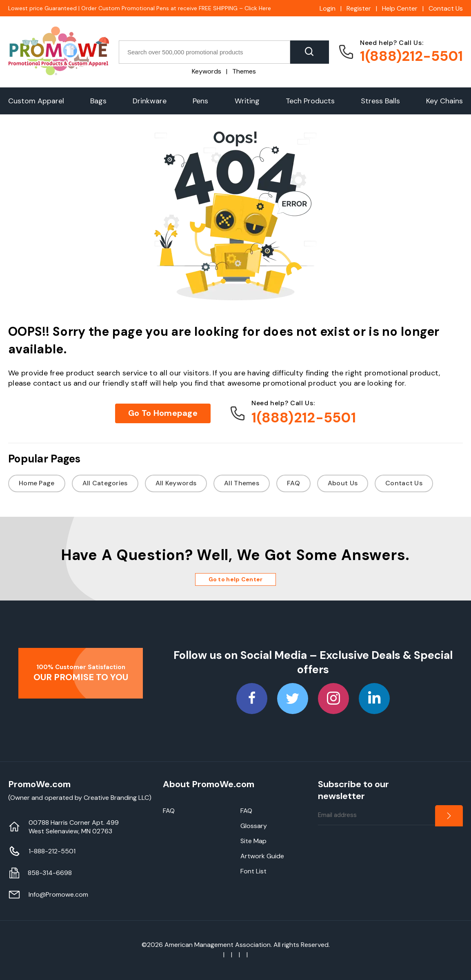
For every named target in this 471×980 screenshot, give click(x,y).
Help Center (400, 8)
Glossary (254, 826)
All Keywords (176, 483)
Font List (253, 871)
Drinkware (150, 101)
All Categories (105, 483)
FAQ (293, 483)
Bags (98, 101)
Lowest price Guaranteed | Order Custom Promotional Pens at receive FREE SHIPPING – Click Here (140, 8)
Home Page (37, 483)
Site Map (253, 841)
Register (359, 8)
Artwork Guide (262, 856)
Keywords (207, 71)
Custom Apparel (36, 101)
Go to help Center (236, 579)
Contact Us (446, 8)
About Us (343, 483)
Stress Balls (380, 101)
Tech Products (310, 101)
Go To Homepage (163, 413)
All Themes (242, 483)
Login (328, 8)
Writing (247, 101)
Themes (244, 71)
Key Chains (444, 101)
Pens (200, 101)
